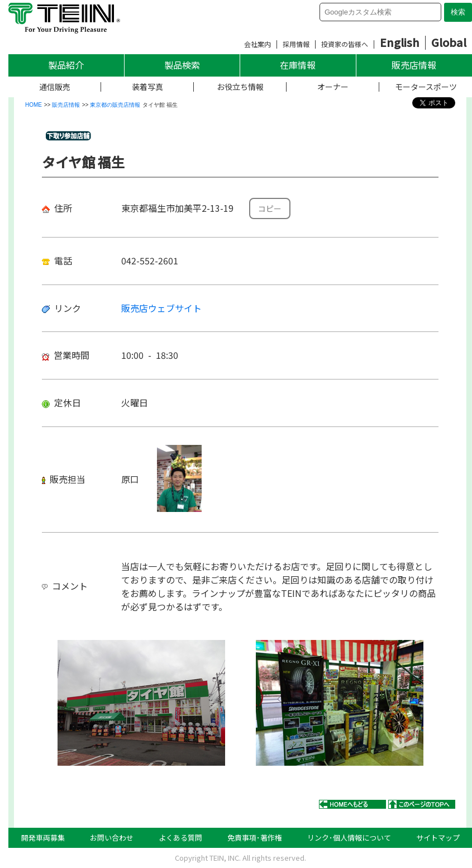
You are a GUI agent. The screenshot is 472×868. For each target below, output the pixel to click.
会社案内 (258, 44)
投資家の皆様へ (345, 44)
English (400, 42)
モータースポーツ (426, 87)
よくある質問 (180, 838)
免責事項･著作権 (255, 838)
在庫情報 (298, 65)
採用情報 (296, 44)
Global (449, 42)
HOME (34, 105)
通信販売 (55, 87)
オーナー (333, 87)
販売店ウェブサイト (161, 308)
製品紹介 (66, 65)
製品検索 (182, 65)
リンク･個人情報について (349, 838)
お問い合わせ (112, 838)
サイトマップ (438, 838)
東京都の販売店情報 (115, 105)
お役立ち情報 (240, 87)
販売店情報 (414, 65)
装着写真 (147, 87)
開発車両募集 (43, 838)
